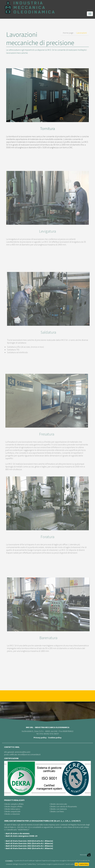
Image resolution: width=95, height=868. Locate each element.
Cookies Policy (84, 864)
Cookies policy (55, 738)
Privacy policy (40, 738)
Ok (76, 864)
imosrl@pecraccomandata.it (29, 754)
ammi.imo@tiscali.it (22, 752)
